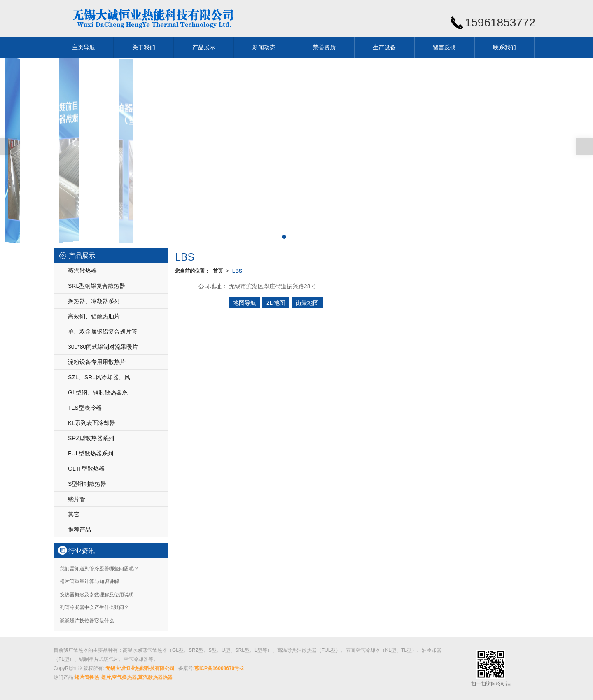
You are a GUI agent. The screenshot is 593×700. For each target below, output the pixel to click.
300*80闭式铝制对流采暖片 (103, 347)
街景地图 (307, 303)
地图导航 (245, 303)
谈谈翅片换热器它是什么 (87, 621)
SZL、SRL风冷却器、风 (99, 377)
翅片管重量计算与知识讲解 (89, 581)
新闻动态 (264, 47)
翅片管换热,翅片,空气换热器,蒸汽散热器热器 (124, 677)
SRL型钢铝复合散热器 (97, 286)
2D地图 (276, 303)
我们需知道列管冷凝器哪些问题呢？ (99, 569)
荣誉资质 (324, 47)
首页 (218, 271)
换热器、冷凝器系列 (94, 301)
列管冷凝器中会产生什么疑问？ (94, 607)
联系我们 (504, 47)
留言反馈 (444, 47)
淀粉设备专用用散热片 (97, 362)
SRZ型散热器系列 (91, 438)
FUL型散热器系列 (91, 453)
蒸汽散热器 (82, 271)
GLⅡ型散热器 (86, 469)
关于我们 (144, 47)
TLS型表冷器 (85, 408)
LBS (237, 271)
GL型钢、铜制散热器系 (98, 392)
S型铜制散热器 (87, 484)
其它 (74, 514)
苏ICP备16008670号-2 (219, 668)
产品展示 (204, 47)
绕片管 (77, 499)
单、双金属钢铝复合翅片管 (103, 331)
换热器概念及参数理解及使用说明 (97, 595)
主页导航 (84, 47)
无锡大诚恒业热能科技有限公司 (140, 668)
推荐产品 (79, 530)
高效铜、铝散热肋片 (94, 316)
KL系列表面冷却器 (92, 423)
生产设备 (384, 47)
